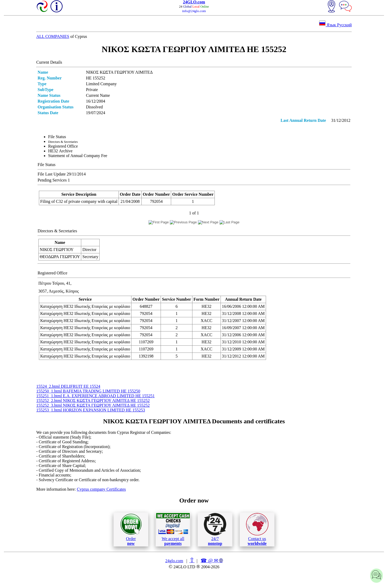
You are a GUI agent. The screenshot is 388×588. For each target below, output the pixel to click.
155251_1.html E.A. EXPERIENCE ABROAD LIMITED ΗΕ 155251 (95, 396)
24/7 (215, 529)
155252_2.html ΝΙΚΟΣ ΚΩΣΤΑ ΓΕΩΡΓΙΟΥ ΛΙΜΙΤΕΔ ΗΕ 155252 (93, 401)
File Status (57, 137)
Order (131, 529)
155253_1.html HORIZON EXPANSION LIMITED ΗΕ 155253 (91, 410)
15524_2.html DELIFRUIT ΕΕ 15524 (68, 386)
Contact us (257, 529)
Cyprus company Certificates (101, 489)
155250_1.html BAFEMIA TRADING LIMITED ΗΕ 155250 (88, 391)
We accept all (173, 529)
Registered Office (63, 146)
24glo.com (174, 561)
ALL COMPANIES (53, 36)
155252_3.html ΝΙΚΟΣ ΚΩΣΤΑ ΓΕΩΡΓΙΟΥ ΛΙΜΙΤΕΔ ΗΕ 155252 (93, 405)
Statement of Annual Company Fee (78, 156)
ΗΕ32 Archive (60, 151)
